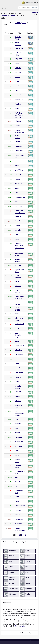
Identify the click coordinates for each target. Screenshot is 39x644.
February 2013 (21, 23)
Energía (17, 341)
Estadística (18, 424)
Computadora (19, 59)
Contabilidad (18, 437)
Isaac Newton (19, 442)
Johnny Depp (19, 515)
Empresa (17, 359)
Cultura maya (18, 121)
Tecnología (18, 104)
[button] (29, 28)
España (17, 239)
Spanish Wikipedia (30, 3)
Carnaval (17, 126)
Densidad (17, 433)
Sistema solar (19, 206)
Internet (17, 314)
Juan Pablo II (18, 265)
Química (17, 109)
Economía (18, 77)
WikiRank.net (34, 13)
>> (28, 535)
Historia (17, 188)
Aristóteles (18, 230)
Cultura (17, 382)
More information (20, 626)
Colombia (17, 396)
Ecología (17, 179)
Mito (16, 486)
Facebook (18, 81)
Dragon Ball (18, 221)
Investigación (19, 524)
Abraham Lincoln (19, 324)
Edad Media (18, 68)
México (17, 166)
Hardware (18, 477)
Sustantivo (18, 377)
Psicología (18, 216)
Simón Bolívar (19, 95)
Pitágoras (18, 482)
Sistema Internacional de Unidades (19, 413)
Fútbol (17, 428)
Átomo (17, 328)
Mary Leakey (18, 72)
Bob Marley (18, 401)
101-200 (17, 535)
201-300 (23, 535)
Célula (16, 90)
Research (35, 8)
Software (17, 226)
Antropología (18, 350)
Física (16, 202)
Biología (17, 363)
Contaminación (19, 354)
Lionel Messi (18, 446)
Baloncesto (18, 286)
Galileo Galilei (18, 175)
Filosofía (17, 86)
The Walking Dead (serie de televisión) (19, 115)
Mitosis (17, 501)
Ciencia (17, 63)
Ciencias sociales (20, 506)
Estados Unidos (19, 345)
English (5, 8)
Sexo (16, 451)
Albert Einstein (19, 373)
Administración (19, 142)
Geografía (18, 368)
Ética (16, 161)
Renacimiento (19, 146)
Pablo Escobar (19, 48)
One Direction (19, 99)
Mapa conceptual (20, 197)
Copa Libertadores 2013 (18, 335)
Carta (16, 419)
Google (17, 281)
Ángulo (17, 497)
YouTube (17, 455)
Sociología (18, 510)
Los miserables (19, 519)
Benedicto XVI (19, 151)
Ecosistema (18, 392)
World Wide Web (19, 170)
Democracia (18, 184)
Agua (16, 235)
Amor (16, 193)
